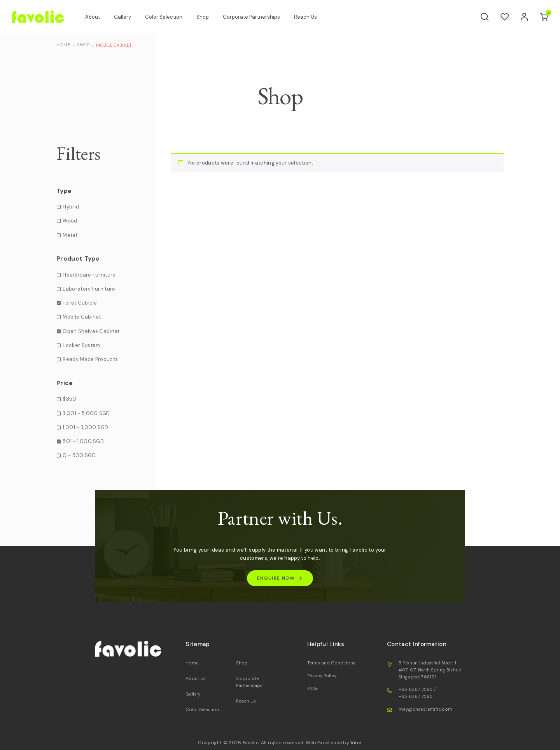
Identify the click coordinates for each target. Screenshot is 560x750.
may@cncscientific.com (424, 709)
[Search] (485, 17)
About (96, 17)
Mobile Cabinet (82, 317)
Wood (70, 221)
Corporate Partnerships (255, 17)
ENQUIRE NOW (276, 578)
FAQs (312, 689)
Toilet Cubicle (80, 303)
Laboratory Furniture (89, 288)
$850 (69, 399)
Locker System (81, 345)
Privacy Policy (321, 676)
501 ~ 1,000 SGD (83, 441)
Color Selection (168, 17)
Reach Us (309, 17)
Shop (206, 17)
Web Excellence (324, 742)
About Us (195, 678)
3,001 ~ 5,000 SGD (86, 413)
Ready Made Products (90, 359)
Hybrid (71, 207)
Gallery (126, 17)
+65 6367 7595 (416, 690)
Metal (70, 235)
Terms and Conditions (330, 663)
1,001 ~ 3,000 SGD (85, 427)
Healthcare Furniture (89, 274)
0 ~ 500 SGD (79, 455)
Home (191, 663)
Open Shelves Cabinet (91, 331)
